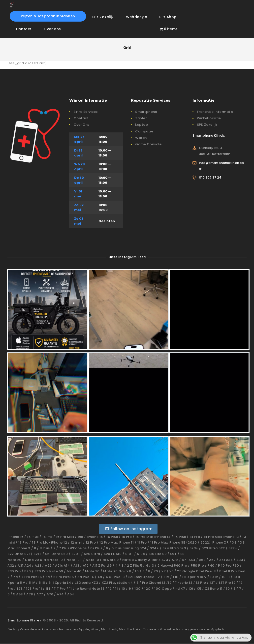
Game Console (148, 144)
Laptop (142, 125)
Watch (141, 138)
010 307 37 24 (210, 177)
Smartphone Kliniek (25, 620)
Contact (81, 118)
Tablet (141, 118)
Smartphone (146, 112)
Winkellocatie (209, 118)
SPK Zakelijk (207, 125)
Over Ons (82, 125)
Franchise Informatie (215, 112)
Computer (144, 131)
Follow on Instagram (129, 529)
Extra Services (86, 112)
